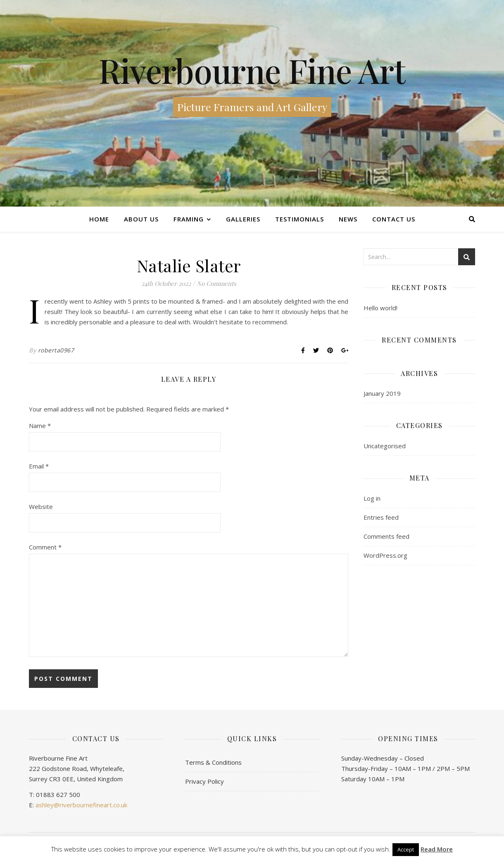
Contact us (394, 219)
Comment (45, 547)
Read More (437, 849)
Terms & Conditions (213, 762)
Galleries (243, 219)
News (348, 219)
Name (40, 426)
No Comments (216, 283)
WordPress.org (385, 555)
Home (99, 219)
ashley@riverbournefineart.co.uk (81, 805)
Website (41, 507)
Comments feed (386, 536)
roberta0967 (56, 350)
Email (39, 466)
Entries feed (381, 517)
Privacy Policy (204, 781)
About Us (141, 219)
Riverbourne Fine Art (252, 70)
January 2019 (382, 393)
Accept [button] (406, 849)
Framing (189, 219)
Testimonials (300, 219)
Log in (372, 498)
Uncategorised (385, 446)
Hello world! (380, 308)
